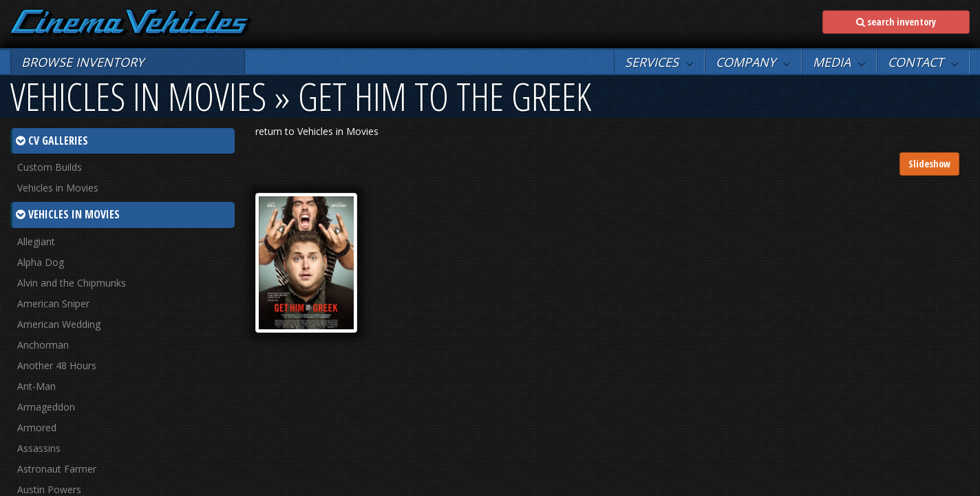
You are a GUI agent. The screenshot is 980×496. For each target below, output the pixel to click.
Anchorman (43, 345)
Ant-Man (36, 386)
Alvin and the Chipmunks (72, 283)
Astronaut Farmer (57, 469)
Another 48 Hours (57, 365)
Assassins (39, 448)
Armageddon (46, 407)
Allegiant (36, 241)
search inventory (896, 22)
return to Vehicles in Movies (317, 131)
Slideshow (929, 164)
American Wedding (59, 324)
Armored (37, 427)
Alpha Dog (41, 262)
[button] (659, 62)
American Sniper (53, 303)
